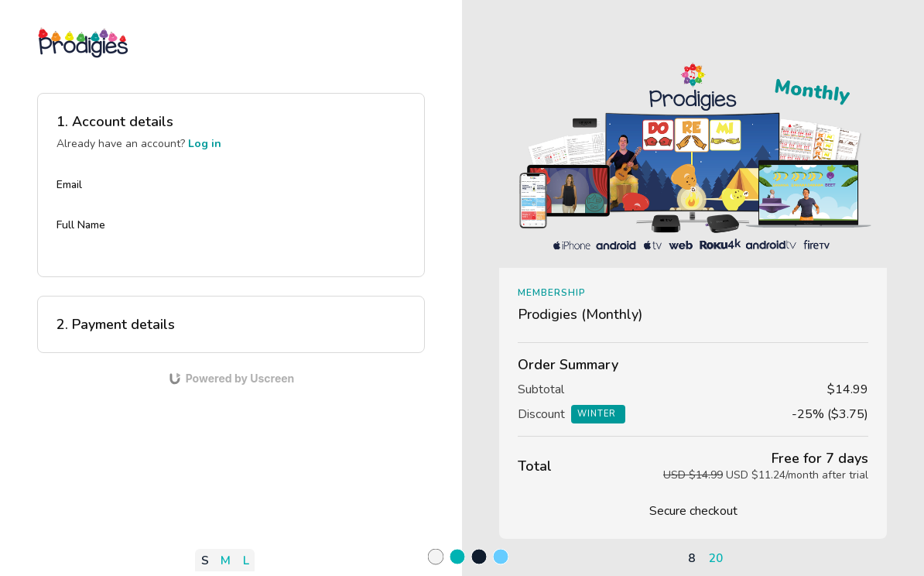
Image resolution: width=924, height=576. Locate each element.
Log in (205, 144)
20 (716, 558)
